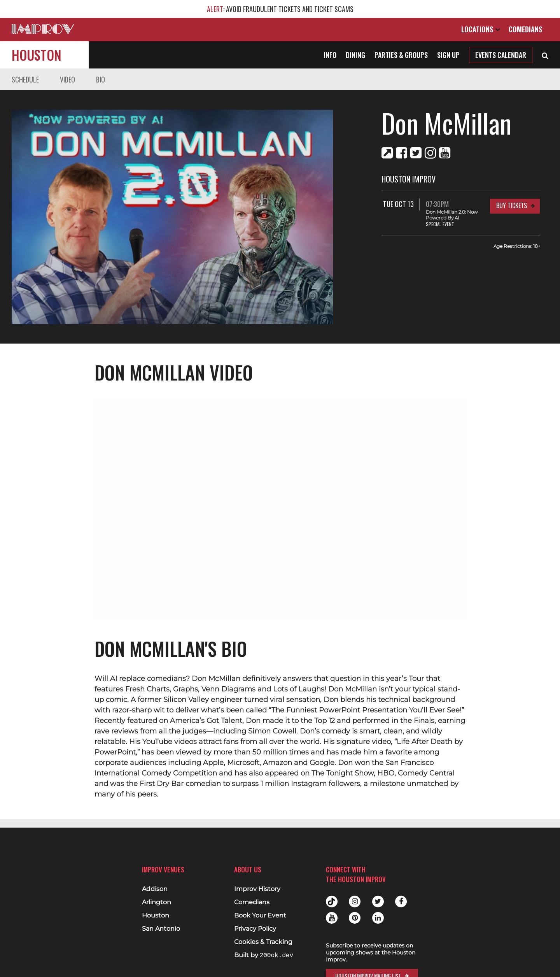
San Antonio (161, 929)
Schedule (25, 79)
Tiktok (332, 902)
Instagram (355, 902)
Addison (155, 889)
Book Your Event (260, 916)
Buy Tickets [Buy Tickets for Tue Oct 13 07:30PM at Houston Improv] (512, 205)
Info (330, 55)
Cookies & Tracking (263, 942)
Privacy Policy (255, 929)
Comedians (525, 29)
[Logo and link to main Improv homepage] (43, 29)
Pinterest (355, 918)
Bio (101, 79)
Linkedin (378, 918)
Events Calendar (501, 55)
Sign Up (448, 55)
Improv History (257, 889)
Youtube (332, 918)
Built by (264, 955)
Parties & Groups (401, 55)
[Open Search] (545, 55)
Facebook (401, 902)
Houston (37, 55)
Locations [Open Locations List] (481, 29)
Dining (355, 55)
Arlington (157, 902)
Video (67, 79)
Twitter (378, 902)
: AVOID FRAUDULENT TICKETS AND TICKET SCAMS (280, 9)
